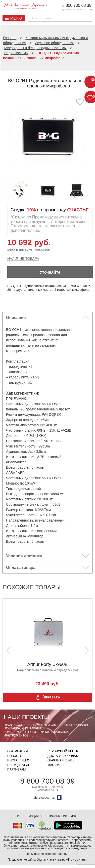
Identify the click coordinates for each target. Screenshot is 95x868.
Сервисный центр (63, 751)
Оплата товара (21, 568)
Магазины (56, 765)
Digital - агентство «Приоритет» (62, 859)
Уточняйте (50, 272)
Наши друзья (18, 765)
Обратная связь (61, 760)
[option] (47, 137)
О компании (17, 751)
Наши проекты (26, 717)
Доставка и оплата (63, 756)
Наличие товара (23, 259)
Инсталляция (19, 760)
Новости (15, 756)
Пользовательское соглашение (48, 854)
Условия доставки (24, 556)
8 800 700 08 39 (77, 5)
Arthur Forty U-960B (47, 664)
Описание (16, 318)
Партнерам (16, 769)
